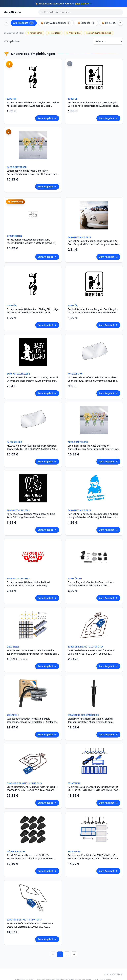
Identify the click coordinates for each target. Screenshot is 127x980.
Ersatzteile (54, 33)
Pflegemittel (73, 33)
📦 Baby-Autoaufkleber (56, 23)
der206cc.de (12, 12)
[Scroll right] (120, 23)
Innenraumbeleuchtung (98, 33)
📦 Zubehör (86, 23)
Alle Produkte (24, 23)
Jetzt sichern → (84, 4)
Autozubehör (35, 33)
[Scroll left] (7, 23)
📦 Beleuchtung (113, 23)
